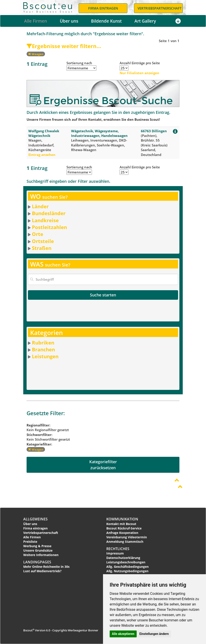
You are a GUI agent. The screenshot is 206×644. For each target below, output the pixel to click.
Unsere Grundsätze (38, 550)
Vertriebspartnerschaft (41, 533)
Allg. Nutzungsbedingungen (127, 571)
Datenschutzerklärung (123, 558)
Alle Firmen (36, 21)
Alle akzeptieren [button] (123, 634)
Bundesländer (49, 213)
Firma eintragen (35, 528)
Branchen (43, 349)
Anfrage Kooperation (122, 533)
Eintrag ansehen (42, 155)
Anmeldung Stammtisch (125, 542)
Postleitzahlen (49, 227)
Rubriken (43, 342)
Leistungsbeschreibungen (126, 562)
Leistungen (45, 356)
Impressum (115, 553)
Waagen (36, 54)
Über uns (69, 21)
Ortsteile (43, 241)
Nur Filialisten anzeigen (139, 73)
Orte (38, 234)
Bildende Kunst (106, 21)
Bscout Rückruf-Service (124, 528)
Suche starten (103, 295)
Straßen (42, 248)
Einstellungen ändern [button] (154, 634)
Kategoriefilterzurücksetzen (103, 465)
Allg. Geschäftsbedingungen (127, 567)
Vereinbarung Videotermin (127, 537)
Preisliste (30, 542)
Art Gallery (145, 21)
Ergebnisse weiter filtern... (64, 46)
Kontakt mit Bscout (121, 524)
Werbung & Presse (37, 546)
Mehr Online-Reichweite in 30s (46, 567)
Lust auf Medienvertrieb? (42, 571)
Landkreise (45, 220)
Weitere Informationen (41, 555)
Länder (40, 206)
